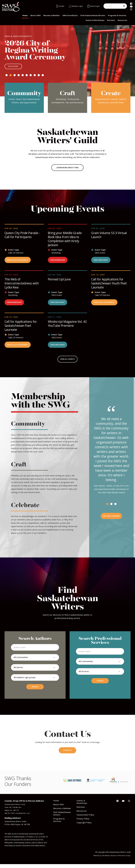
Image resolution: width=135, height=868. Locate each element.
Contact (67, 754)
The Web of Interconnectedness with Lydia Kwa (22, 285)
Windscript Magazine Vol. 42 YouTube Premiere (66, 326)
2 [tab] (11, 77)
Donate (58, 6)
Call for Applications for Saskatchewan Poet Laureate (21, 328)
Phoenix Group (124, 859)
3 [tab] (15, 77)
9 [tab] (39, 77)
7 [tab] (31, 77)
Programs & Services (117, 15)
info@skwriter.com (24, 817)
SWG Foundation (70, 15)
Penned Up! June (60, 281)
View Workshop (58, 262)
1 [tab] (7, 77)
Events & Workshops (95, 20)
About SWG (35, 15)
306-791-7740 (10, 817)
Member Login (75, 6)
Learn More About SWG (67, 169)
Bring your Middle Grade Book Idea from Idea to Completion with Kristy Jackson (65, 240)
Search (35, 690)
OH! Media (105, 859)
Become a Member (52, 15)
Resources (122, 20)
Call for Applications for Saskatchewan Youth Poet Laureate (110, 285)
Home (25, 15)
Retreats (111, 20)
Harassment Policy (85, 819)
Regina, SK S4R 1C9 (12, 814)
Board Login (94, 6)
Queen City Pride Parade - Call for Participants (23, 236)
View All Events (67, 362)
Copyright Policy (84, 826)
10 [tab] (43, 77)
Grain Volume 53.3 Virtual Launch (110, 236)
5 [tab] (23, 77)
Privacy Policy (83, 822)
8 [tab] (35, 77)
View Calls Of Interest (19, 262)
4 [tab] (19, 77)
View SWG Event (102, 262)
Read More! (14, 67)
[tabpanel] (67, 61)
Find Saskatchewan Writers (93, 15)
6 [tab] (27, 77)
